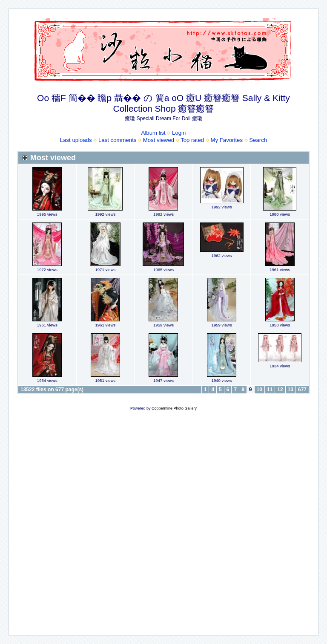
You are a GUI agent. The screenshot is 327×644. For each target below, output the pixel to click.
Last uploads (76, 140)
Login (179, 133)
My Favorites (227, 140)
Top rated (192, 140)
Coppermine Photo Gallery (174, 408)
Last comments (117, 140)
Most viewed (159, 140)
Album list (153, 133)
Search (258, 140)
